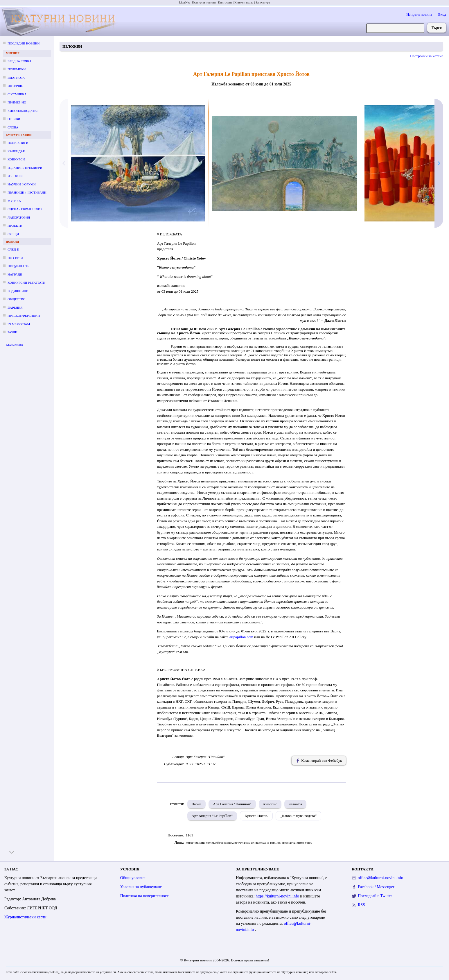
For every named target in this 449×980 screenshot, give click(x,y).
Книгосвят (225, 2)
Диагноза (16, 78)
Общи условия (133, 878)
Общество (16, 299)
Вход (442, 14)
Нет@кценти (19, 266)
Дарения (15, 307)
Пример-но (17, 102)
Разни (12, 332)
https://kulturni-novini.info (278, 896)
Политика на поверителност (144, 896)
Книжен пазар (244, 2)
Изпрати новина (419, 14)
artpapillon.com (241, 637)
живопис (270, 804)
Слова (13, 127)
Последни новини (24, 43)
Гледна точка (20, 61)
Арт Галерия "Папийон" (232, 804)
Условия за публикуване (141, 887)
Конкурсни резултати (26, 282)
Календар (16, 151)
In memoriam (19, 324)
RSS (361, 905)
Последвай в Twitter (375, 896)
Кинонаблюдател (23, 111)
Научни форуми (22, 184)
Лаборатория (19, 217)
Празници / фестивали (27, 192)
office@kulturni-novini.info (380, 878)
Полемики (17, 69)
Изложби (15, 176)
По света (15, 258)
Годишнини (18, 291)
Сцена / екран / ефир (25, 209)
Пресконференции (24, 316)
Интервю (15, 86)
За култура (263, 2)
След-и (13, 249)
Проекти (15, 226)
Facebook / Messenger (376, 887)
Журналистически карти (25, 917)
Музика (14, 201)
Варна (197, 804)
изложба (295, 804)
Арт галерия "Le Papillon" (212, 816)
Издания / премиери (25, 168)
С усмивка (17, 94)
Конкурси (16, 159)
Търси (437, 28)
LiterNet (184, 2)
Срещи (13, 234)
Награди (15, 274)
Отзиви (14, 119)
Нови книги (18, 143)
